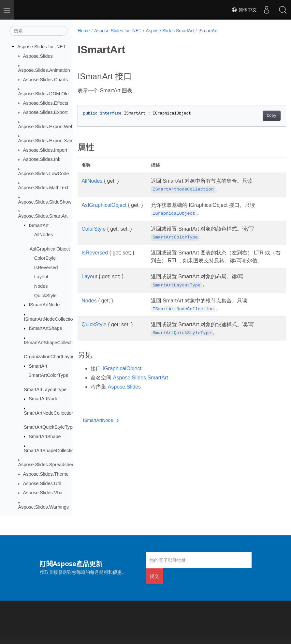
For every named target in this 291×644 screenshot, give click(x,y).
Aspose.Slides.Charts (46, 80)
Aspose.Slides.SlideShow (45, 202)
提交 (154, 576)
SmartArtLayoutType (45, 390)
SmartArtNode (44, 399)
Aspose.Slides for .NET (42, 47)
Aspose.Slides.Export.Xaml (47, 141)
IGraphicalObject (122, 376)
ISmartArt (39, 225)
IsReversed (46, 268)
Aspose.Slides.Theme (46, 474)
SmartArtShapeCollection (50, 451)
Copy (257, 116)
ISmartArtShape (45, 328)
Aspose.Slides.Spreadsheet (47, 465)
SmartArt (38, 366)
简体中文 (244, 10)
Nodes (41, 286)
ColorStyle (45, 258)
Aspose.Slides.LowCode (44, 174)
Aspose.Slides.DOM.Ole (44, 94)
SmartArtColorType (48, 375)
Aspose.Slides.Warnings (44, 507)
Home (84, 31)
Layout (41, 277)
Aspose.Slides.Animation (44, 70)
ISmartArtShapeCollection (51, 343)
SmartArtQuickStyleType (49, 427)
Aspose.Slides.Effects (46, 103)
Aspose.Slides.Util (42, 483)
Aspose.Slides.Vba (43, 493)
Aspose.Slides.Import (45, 150)
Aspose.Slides (38, 56)
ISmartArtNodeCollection (50, 319)
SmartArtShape (45, 437)
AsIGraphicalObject (50, 249)
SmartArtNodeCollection (49, 413)
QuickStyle (45, 296)
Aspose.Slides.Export (45, 112)
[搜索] (38, 31)
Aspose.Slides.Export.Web (46, 127)
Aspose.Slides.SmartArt (43, 216)
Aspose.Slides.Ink (42, 159)
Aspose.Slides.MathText (43, 188)
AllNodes (44, 235)
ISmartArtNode (44, 305)
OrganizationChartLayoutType (55, 357)
